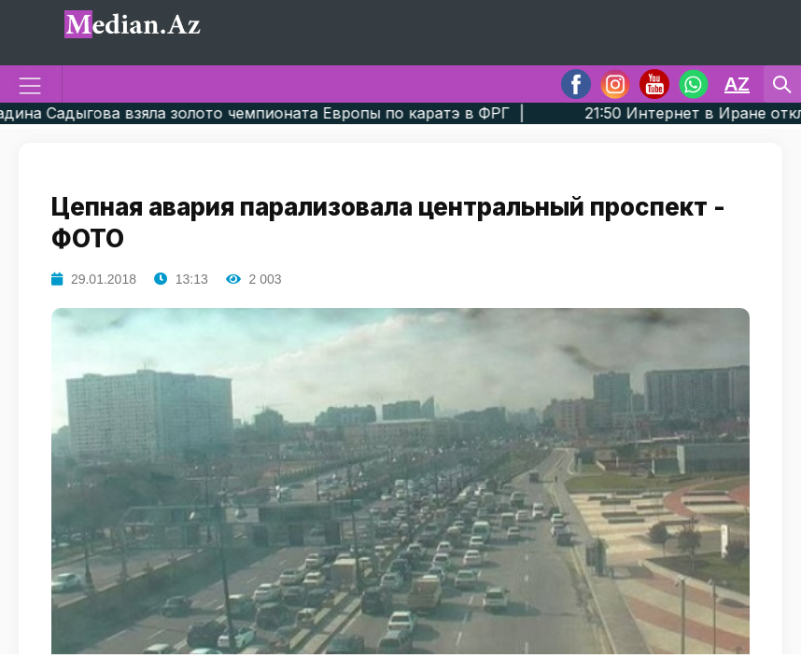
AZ (737, 84)
